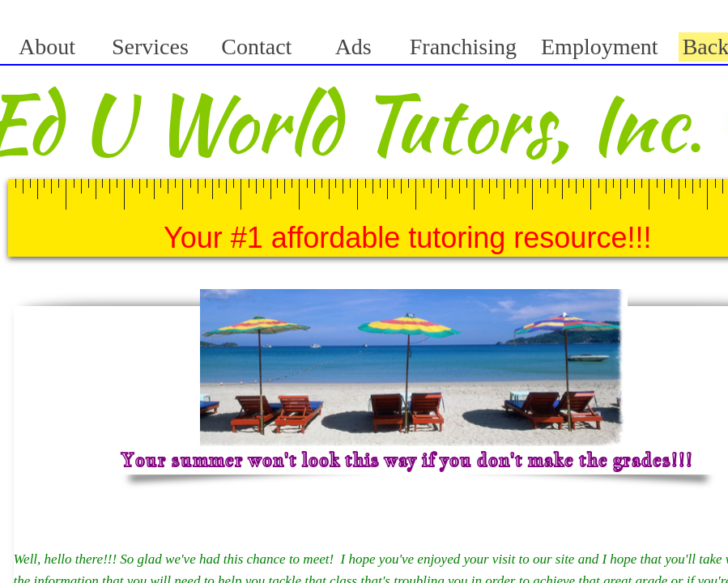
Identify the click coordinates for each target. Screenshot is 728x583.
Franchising (463, 47)
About (47, 47)
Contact (256, 47)
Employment (600, 47)
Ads (353, 47)
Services (150, 47)
